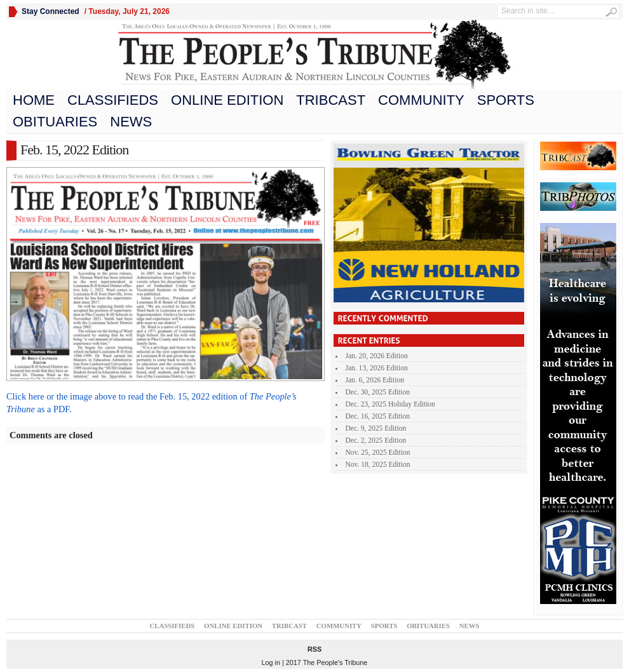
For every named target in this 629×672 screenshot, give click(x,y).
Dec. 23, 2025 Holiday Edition (390, 404)
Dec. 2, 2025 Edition (376, 440)
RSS (314, 649)
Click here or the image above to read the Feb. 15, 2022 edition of (128, 396)
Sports (506, 100)
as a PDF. (54, 409)
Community (421, 100)
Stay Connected (51, 11)
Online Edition (227, 100)
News (131, 122)
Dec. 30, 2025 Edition (378, 392)
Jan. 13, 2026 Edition (377, 368)
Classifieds (113, 100)
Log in (271, 662)
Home (34, 100)
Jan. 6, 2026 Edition (375, 380)
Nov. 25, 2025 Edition (378, 452)
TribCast (331, 100)
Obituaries (55, 122)
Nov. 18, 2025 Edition (378, 464)
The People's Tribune (335, 662)
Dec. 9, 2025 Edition (376, 428)
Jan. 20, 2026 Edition (377, 356)
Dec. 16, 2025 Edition (378, 416)
